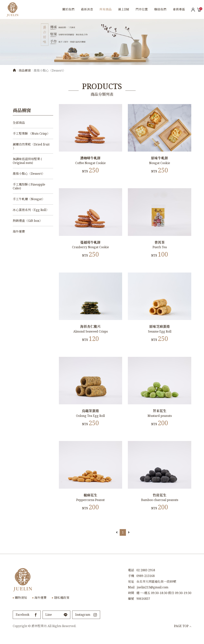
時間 (131, 599)
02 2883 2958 (146, 576)
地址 (131, 588)
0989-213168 (145, 582)
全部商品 (19, 123)
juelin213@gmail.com (153, 593)
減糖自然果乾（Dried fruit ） (31, 146)
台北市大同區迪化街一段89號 (156, 588)
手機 (131, 582)
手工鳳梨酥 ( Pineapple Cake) (29, 186)
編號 (131, 605)
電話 (131, 576)
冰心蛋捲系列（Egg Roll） (31, 210)
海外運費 (19, 232)
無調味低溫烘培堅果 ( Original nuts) (27, 161)
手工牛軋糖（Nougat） (29, 199)
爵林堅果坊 (12, 9)
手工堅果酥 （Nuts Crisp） (31, 134)
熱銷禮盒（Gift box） (28, 221)
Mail (131, 593)
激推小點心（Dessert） (29, 174)
